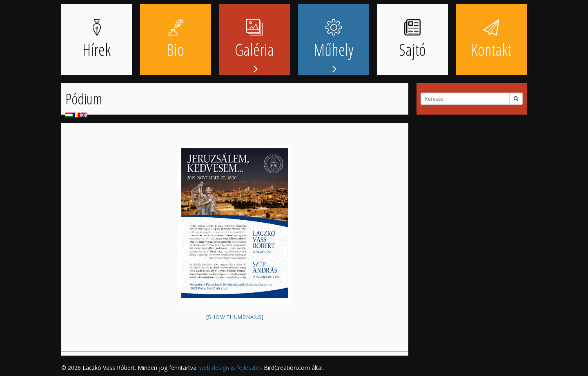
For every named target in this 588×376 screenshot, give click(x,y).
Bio (175, 40)
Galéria (254, 40)
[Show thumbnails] (235, 317)
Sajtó (412, 40)
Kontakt (491, 40)
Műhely (334, 40)
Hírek (97, 40)
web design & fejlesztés (231, 368)
